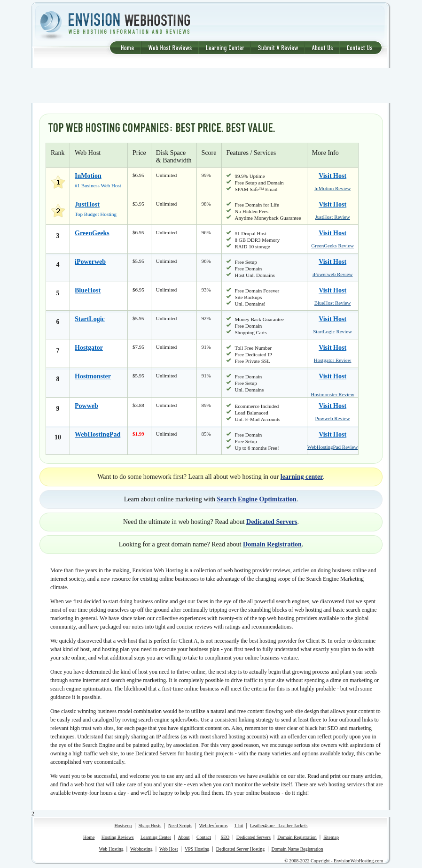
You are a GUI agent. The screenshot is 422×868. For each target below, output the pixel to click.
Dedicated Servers (272, 522)
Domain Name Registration (297, 849)
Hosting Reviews (118, 837)
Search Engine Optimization (257, 499)
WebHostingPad (98, 434)
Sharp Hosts (150, 826)
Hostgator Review (333, 360)
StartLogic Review (332, 331)
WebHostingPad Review (333, 447)
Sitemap (331, 837)
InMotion (88, 176)
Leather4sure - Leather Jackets (279, 826)
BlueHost (88, 290)
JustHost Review (333, 217)
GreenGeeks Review (332, 246)
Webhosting (141, 849)
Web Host (168, 849)
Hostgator (89, 348)
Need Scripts (180, 826)
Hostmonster (93, 376)
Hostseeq (123, 826)
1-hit (239, 826)
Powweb (86, 406)
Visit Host (332, 176)
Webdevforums (213, 826)
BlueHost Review (333, 303)
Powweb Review (333, 418)
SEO (225, 837)
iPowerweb (90, 262)
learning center (302, 477)
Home (89, 837)
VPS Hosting (197, 849)
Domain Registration (272, 544)
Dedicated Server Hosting (240, 849)
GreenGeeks (92, 233)
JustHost (87, 204)
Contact (204, 837)
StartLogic (90, 319)
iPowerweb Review (333, 274)
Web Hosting (111, 849)
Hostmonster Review (332, 394)
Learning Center (156, 837)
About (184, 837)
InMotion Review (333, 188)
